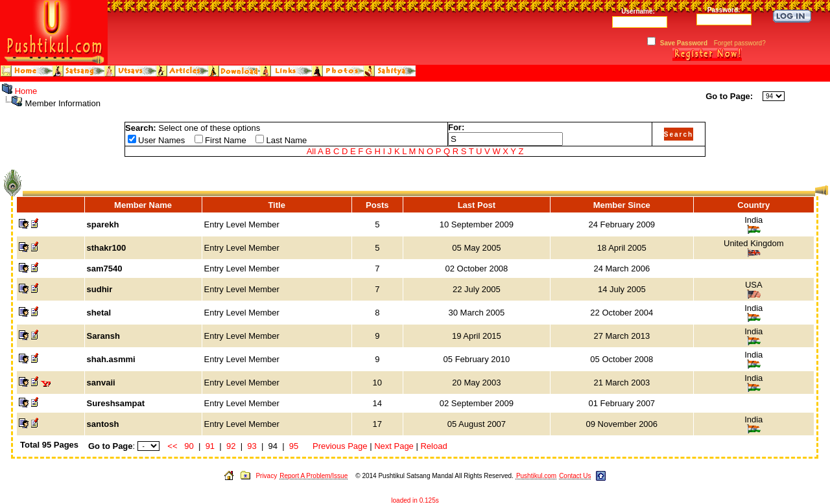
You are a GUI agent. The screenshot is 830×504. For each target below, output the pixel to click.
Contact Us (575, 476)
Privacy (266, 476)
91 (210, 446)
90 (189, 446)
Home (26, 91)
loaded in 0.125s (415, 500)
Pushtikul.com (536, 476)
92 (231, 446)
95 (294, 446)
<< (172, 446)
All (311, 151)
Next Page (394, 446)
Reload (433, 446)
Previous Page (340, 446)
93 (252, 446)
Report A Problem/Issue (314, 476)
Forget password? (740, 43)
